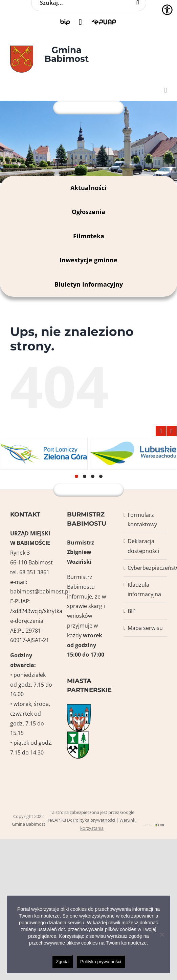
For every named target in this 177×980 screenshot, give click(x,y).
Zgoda (62, 962)
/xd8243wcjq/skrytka (36, 611)
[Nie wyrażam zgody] (162, 934)
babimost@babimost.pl (40, 591)
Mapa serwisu (145, 628)
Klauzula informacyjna (144, 590)
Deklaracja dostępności (143, 546)
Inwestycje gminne (88, 260)
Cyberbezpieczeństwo (146, 568)
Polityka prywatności (94, 820)
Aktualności (88, 188)
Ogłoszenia (88, 212)
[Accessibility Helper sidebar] (167, 10)
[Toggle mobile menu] (165, 90)
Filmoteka (89, 236)
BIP (132, 611)
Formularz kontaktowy (142, 520)
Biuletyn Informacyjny (89, 284)
